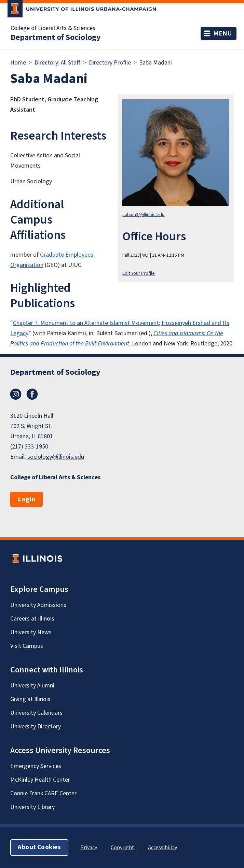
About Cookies (39, 847)
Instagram (16, 394)
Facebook (32, 394)
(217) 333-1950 (29, 447)
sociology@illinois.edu (56, 457)
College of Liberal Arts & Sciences (53, 28)
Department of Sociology (56, 38)
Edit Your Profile (139, 273)
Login (26, 499)
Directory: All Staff (57, 63)
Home (18, 63)
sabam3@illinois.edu (143, 215)
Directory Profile (110, 63)
